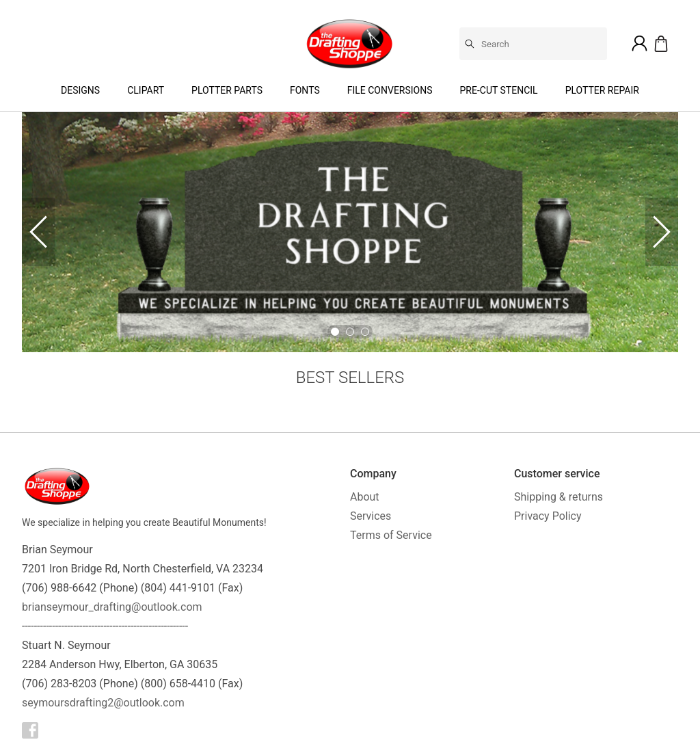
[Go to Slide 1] (335, 332)
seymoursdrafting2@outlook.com (103, 703)
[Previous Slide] (38, 232)
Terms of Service (391, 535)
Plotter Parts (227, 90)
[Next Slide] (662, 232)
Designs (80, 90)
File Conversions (390, 90)
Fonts (305, 90)
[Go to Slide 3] (365, 332)
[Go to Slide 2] (350, 332)
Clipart (146, 90)
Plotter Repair (602, 90)
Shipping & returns (558, 497)
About (365, 497)
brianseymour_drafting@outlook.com (112, 607)
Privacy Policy (548, 516)
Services (371, 516)
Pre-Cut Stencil (499, 90)
